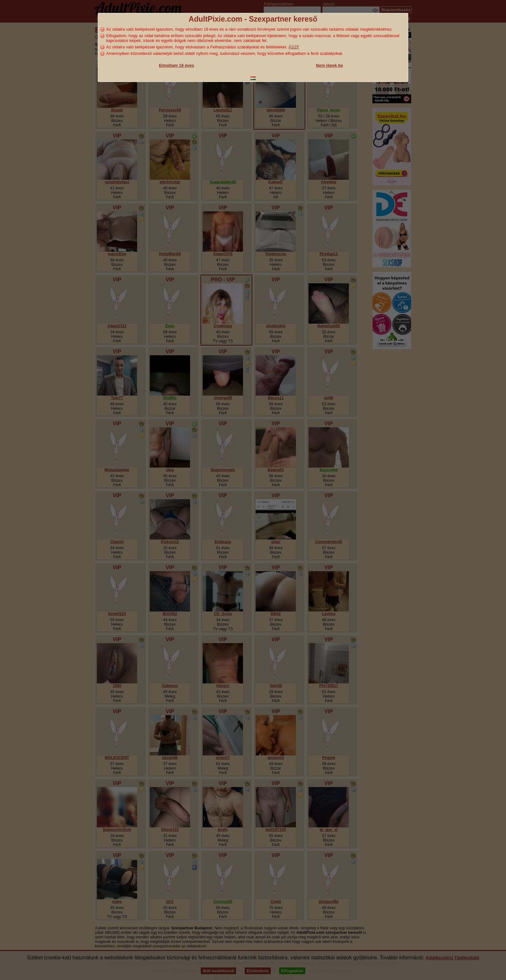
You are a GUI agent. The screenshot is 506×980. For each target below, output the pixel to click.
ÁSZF (294, 47)
